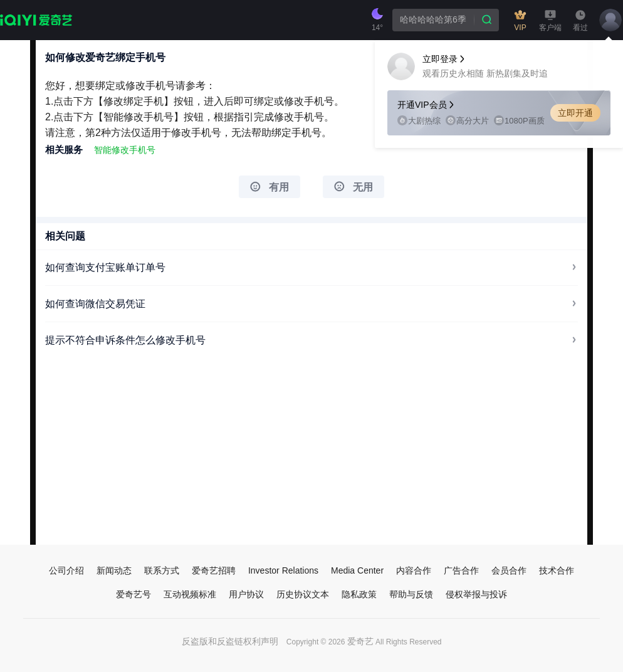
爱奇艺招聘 (214, 570)
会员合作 (509, 570)
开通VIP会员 (427, 105)
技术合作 (557, 570)
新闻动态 (114, 570)
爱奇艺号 (133, 594)
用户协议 (246, 594)
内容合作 (414, 570)
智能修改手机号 (125, 150)
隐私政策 (359, 594)
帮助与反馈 (411, 594)
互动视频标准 (190, 594)
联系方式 (162, 570)
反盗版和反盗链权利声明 (230, 641)
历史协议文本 (303, 594)
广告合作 (461, 570)
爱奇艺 (360, 641)
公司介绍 (66, 570)
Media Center (357, 570)
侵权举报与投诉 (476, 594)
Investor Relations (283, 570)
